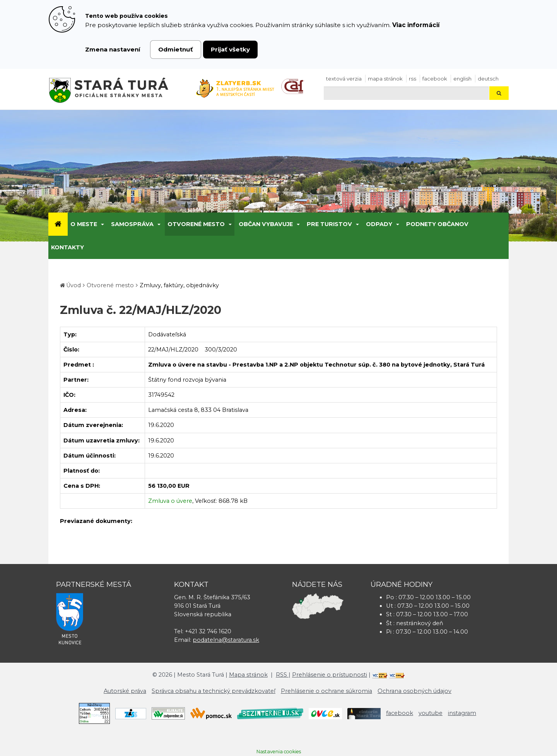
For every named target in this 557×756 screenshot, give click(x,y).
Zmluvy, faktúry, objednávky (179, 285)
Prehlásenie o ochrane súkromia (326, 691)
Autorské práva (125, 691)
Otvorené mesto (196, 224)
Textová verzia (344, 79)
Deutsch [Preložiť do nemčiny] (488, 79)
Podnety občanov (437, 224)
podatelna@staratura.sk (226, 640)
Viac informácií (416, 25)
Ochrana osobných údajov (414, 691)
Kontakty (67, 247)
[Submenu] (102, 224)
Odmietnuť (176, 49)
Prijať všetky (230, 49)
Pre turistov (329, 224)
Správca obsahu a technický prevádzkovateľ (214, 691)
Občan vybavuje (266, 224)
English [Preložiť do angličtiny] (462, 79)
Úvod (73, 285)
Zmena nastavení (113, 49)
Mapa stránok (385, 79)
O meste (84, 224)
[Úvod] (58, 224)
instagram (462, 713)
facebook (435, 79)
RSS (413, 79)
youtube (431, 713)
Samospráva (132, 224)
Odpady (379, 224)
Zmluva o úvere (170, 501)
